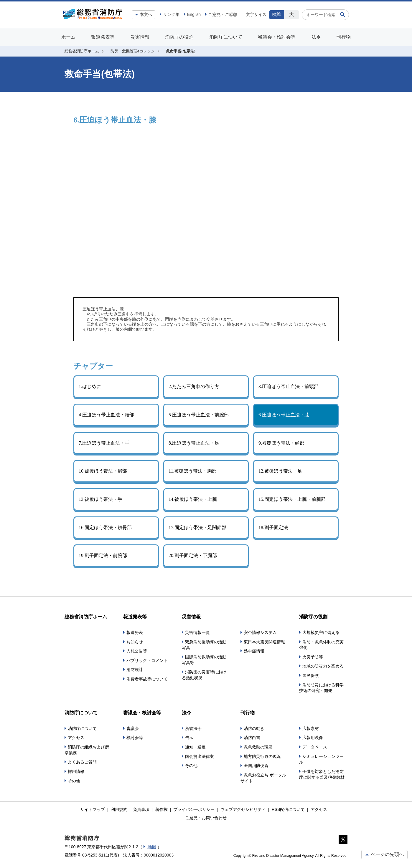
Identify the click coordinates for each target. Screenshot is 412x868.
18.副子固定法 (273, 527)
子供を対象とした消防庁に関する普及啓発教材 (322, 774)
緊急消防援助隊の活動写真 (204, 645)
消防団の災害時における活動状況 (204, 675)
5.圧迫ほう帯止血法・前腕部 (199, 415)
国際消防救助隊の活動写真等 (204, 660)
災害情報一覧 (197, 632)
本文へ (146, 14)
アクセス (76, 738)
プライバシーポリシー (194, 809)
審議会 (133, 728)
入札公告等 (137, 651)
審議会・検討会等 (277, 37)
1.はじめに (90, 386)
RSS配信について (288, 809)
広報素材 (311, 728)
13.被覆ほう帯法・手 (100, 499)
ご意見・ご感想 (223, 14)
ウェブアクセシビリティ (243, 809)
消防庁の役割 (179, 37)
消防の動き (254, 728)
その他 (74, 781)
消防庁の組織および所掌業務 (87, 750)
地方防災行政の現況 (262, 756)
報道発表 (135, 632)
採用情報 (76, 771)
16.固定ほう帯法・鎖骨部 (105, 527)
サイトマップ (93, 809)
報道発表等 (103, 37)
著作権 (161, 809)
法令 (316, 37)
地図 (151, 847)
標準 (277, 15)
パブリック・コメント (147, 660)
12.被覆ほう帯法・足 (280, 471)
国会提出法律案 (200, 756)
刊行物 (344, 37)
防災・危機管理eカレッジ (133, 51)
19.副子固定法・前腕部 (103, 555)
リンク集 (171, 14)
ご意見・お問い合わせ (206, 818)
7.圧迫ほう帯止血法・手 (104, 443)
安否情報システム (260, 632)
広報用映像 (313, 738)
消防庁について (226, 37)
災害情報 (140, 37)
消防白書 (252, 738)
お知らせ (135, 642)
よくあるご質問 (82, 762)
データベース (315, 747)
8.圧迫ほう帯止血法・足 (194, 443)
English (194, 14)
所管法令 (193, 728)
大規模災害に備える (321, 632)
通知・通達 (195, 747)
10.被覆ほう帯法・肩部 (103, 471)
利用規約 (119, 809)
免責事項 (141, 809)
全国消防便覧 (256, 766)
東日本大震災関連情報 (264, 642)
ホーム (68, 37)
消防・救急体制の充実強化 (321, 645)
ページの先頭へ (384, 854)
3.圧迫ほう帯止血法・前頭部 (289, 386)
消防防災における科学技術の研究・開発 (321, 688)
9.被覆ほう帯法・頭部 (281, 443)
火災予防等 (313, 657)
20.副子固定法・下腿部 (193, 555)
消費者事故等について (147, 679)
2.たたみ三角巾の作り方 (194, 386)
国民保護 (311, 675)
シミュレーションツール (321, 759)
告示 (189, 738)
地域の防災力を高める (323, 666)
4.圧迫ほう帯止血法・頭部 (106, 415)
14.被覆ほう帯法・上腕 (193, 499)
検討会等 (135, 738)
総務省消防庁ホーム (82, 51)
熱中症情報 (254, 651)
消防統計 (135, 670)
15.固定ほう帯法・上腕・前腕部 (292, 499)
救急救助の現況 (258, 747)
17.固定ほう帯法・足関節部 (197, 527)
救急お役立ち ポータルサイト (263, 778)
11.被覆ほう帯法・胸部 (193, 471)
